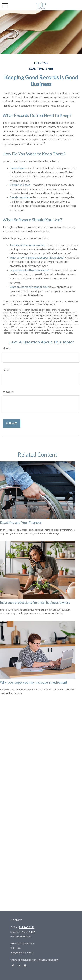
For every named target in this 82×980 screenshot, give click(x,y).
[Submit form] (12, 423)
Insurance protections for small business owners (35, 603)
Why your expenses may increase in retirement (34, 682)
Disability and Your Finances (21, 523)
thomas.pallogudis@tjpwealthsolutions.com (34, 960)
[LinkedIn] (19, 966)
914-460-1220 (27, 927)
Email (6, 370)
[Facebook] (13, 966)
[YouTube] (25, 966)
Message (8, 392)
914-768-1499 (27, 932)
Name (6, 348)
